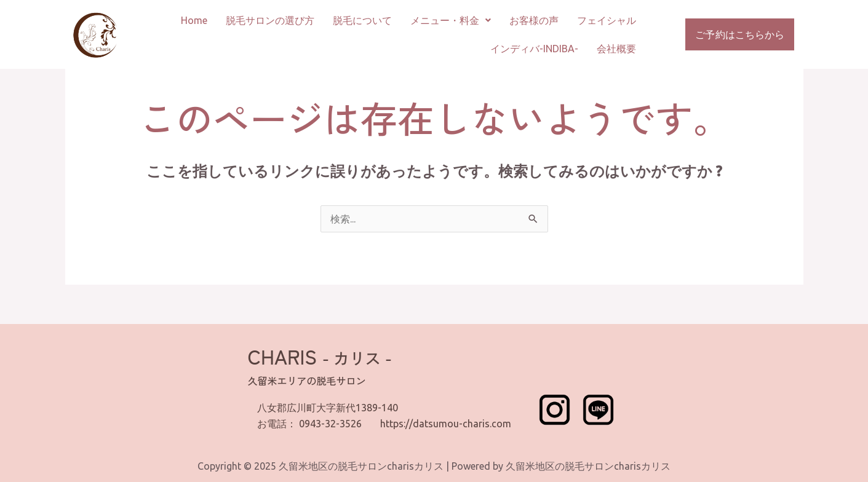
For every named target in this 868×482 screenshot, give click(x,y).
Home (194, 20)
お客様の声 (534, 20)
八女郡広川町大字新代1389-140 (328, 408)
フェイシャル (607, 20)
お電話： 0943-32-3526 (309, 424)
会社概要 (616, 49)
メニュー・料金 (451, 20)
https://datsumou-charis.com (446, 424)
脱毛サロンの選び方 (270, 20)
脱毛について (362, 20)
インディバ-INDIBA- (534, 49)
